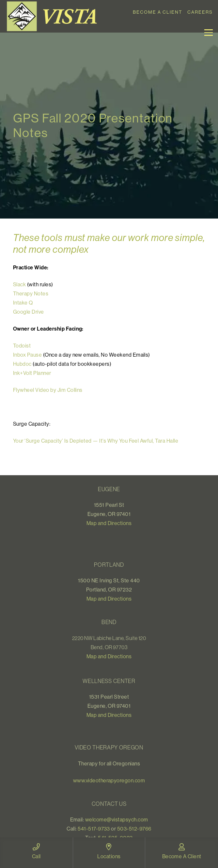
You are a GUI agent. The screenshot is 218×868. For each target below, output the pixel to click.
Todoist (22, 346)
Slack (19, 284)
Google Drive (29, 312)
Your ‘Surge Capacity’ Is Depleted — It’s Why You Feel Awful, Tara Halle (96, 441)
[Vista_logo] (54, 16)
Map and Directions (109, 523)
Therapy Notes (31, 293)
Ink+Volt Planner (32, 373)
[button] (209, 33)
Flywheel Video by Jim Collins (48, 390)
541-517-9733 (94, 829)
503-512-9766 (134, 829)
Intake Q (23, 303)
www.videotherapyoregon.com (109, 780)
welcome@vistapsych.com (117, 819)
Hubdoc (23, 364)
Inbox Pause (27, 355)
